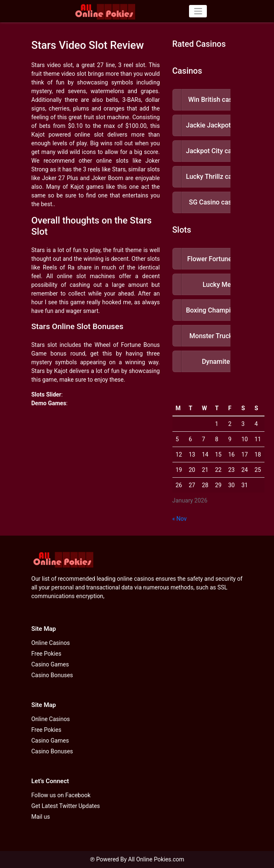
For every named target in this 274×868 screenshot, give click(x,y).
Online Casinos (51, 643)
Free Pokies (46, 654)
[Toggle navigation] (198, 11)
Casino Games (50, 664)
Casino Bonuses (52, 675)
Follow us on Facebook (61, 795)
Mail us (41, 817)
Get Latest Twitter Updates (66, 806)
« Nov (180, 519)
